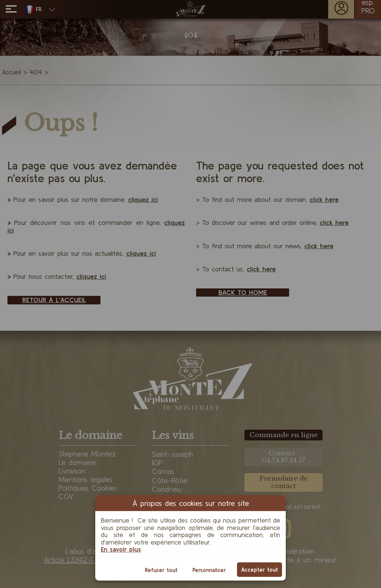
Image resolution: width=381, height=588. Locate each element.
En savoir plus (121, 549)
